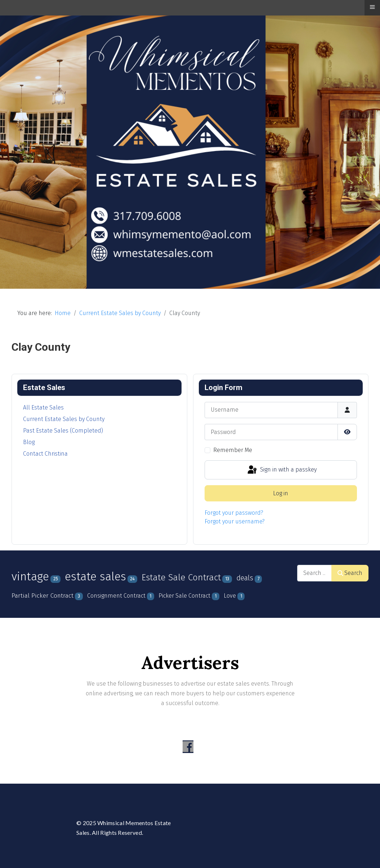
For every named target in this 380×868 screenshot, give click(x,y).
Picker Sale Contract (184, 596)
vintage (30, 576)
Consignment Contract (116, 596)
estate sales (95, 577)
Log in (281, 493)
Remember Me (233, 450)
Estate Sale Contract (181, 577)
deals (245, 578)
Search (350, 573)
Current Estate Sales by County (64, 419)
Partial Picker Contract (43, 596)
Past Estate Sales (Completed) (63, 431)
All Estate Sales (43, 408)
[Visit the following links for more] (188, 747)
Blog (29, 442)
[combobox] (314, 573)
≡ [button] (372, 7)
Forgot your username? (235, 521)
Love (230, 596)
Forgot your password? (234, 513)
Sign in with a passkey (281, 470)
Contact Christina (45, 454)
